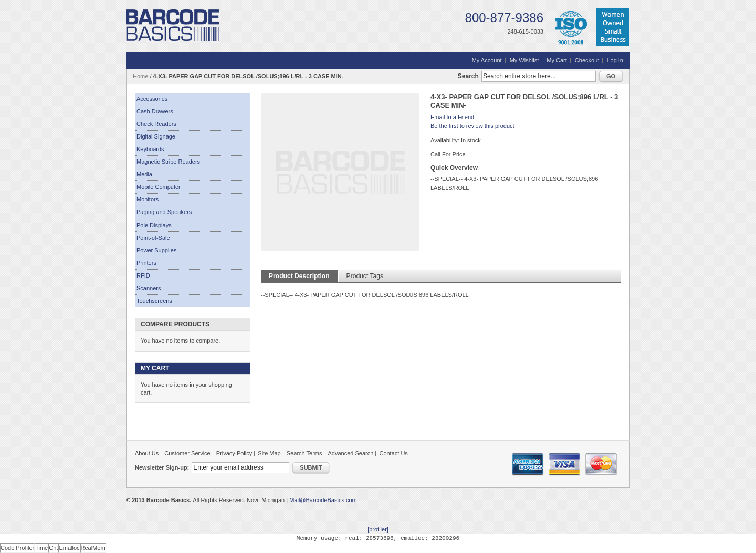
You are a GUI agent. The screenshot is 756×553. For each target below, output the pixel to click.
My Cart (557, 60)
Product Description (299, 276)
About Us (147, 453)
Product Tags (365, 276)
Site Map (269, 453)
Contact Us (393, 453)
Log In (615, 60)
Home (140, 76)
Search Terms (304, 453)
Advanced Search (351, 453)
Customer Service (187, 453)
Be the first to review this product (472, 126)
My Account (487, 60)
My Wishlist (524, 60)
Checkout (587, 60)
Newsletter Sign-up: (162, 467)
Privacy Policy (234, 453)
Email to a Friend (452, 117)
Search (468, 76)
